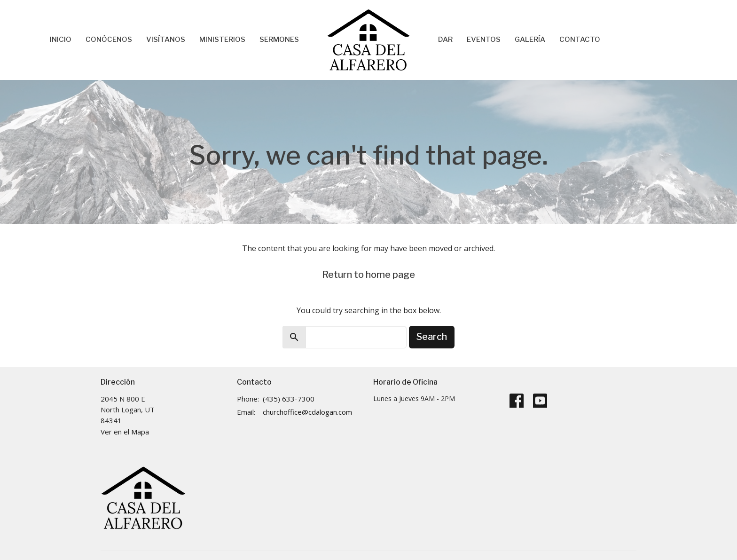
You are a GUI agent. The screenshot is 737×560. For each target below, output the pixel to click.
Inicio (61, 39)
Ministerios (222, 39)
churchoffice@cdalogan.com (307, 412)
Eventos (484, 39)
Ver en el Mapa (125, 432)
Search (432, 337)
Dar (445, 39)
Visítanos (166, 39)
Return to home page (368, 275)
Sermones (279, 39)
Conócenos (109, 39)
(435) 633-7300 (289, 399)
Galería (530, 39)
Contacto (580, 39)
